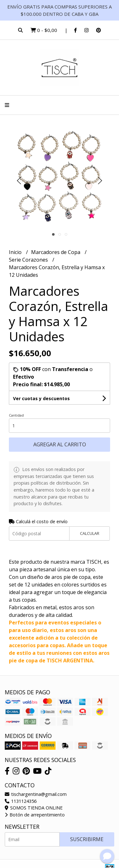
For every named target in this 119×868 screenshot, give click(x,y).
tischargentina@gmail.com (36, 794)
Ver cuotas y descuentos (41, 398)
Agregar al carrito (60, 444)
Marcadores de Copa (56, 252)
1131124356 (21, 801)
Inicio (16, 252)
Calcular (90, 533)
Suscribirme (87, 839)
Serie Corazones (29, 260)
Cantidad (16, 415)
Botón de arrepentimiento (35, 815)
